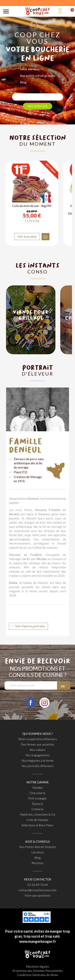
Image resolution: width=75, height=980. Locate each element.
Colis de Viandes (37, 820)
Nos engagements (38, 755)
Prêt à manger (38, 798)
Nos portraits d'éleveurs (38, 766)
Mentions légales (37, 966)
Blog (23, 82)
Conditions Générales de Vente (37, 975)
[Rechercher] (37, 97)
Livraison (38, 852)
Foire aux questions (38, 895)
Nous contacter (37, 879)
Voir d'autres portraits (30, 626)
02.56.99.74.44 (38, 885)
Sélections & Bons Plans (37, 825)
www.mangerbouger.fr (38, 941)
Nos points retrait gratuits (38, 76)
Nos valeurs (37, 750)
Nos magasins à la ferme (38, 760)
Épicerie (38, 804)
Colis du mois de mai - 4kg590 (32, 206)
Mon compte (60, 11)
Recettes (38, 863)
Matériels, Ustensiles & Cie (38, 814)
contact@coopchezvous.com (37, 890)
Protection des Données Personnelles (38, 971)
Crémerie (37, 809)
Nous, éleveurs (30, 69)
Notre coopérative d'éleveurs (38, 739)
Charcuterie (37, 793)
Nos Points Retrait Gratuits (38, 847)
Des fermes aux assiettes (37, 744)
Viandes (37, 788)
